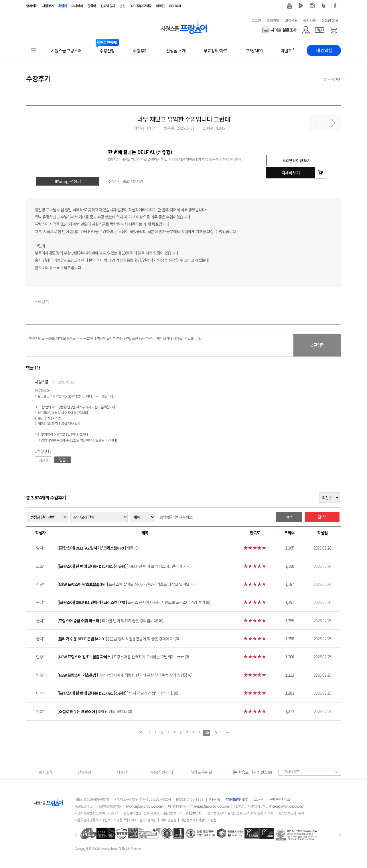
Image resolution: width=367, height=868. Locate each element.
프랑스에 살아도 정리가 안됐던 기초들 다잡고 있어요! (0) (127, 584)
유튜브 (289, 6)
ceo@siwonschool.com (288, 806)
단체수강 (84, 772)
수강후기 (335, 79)
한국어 (92, 6)
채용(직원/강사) (162, 772)
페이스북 (335, 6)
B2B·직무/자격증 (141, 6)
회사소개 (46, 772)
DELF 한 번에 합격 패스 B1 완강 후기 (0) (125, 566)
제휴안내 (123, 772)
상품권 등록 (330, 20)
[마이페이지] (306, 30)
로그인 (256, 20)
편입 (122, 6)
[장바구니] (333, 30)
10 (207, 732)
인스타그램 (312, 6)
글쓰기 (322, 517)
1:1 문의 (259, 799)
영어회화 (32, 6)
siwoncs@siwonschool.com (144, 806)
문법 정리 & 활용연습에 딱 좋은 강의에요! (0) (118, 639)
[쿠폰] (320, 30)
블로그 (324, 6)
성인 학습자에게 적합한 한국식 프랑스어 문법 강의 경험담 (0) (125, 675)
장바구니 (321, 173)
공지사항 (309, 20)
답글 (62, 460)
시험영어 (48, 6)
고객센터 (291, 20)
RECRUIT (175, 6)
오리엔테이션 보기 (296, 160)
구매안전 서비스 (280, 799)
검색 (289, 517)
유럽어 (62, 6)
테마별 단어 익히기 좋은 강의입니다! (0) (110, 621)
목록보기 (42, 302)
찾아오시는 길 (201, 772)
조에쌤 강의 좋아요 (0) (95, 711)
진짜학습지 (108, 6)
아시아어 (77, 6)
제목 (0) (98, 548)
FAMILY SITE (292, 771)
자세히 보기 (291, 173)
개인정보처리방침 (237, 799)
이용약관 (214, 799)
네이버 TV (301, 6)
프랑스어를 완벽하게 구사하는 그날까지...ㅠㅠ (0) (123, 657)
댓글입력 (317, 345)
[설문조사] (279, 30)
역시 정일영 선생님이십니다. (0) (118, 693)
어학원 (160, 6)
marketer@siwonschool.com (210, 806)
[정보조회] (196, 813)
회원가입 (273, 20)
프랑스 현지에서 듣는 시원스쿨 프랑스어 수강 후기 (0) (134, 602)
